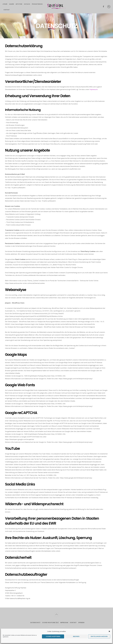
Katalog (27, 4)
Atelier (5, 4)
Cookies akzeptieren (53, 636)
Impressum (94, 89)
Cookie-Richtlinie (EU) (50, 623)
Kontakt (7, 10)
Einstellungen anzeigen (99, 636)
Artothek (19, 4)
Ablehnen (76, 636)
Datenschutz (35, 623)
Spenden (81, 623)
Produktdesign (37, 4)
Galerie (11, 4)
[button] (109, 631)
